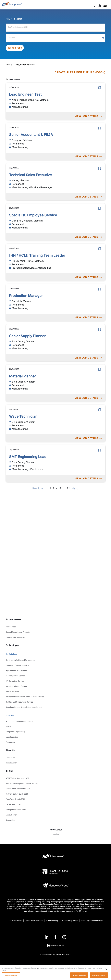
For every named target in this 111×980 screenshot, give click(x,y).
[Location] (55, 38)
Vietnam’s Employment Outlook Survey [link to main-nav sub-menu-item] (22, 783)
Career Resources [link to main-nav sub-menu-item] (13, 804)
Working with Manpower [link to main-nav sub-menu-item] (16, 637)
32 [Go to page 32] (68, 489)
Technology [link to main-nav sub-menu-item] (10, 742)
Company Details (15, 920)
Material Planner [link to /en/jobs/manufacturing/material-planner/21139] (22, 376)
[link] (55, 937)
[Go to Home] (12, 5)
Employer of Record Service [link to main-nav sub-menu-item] (17, 665)
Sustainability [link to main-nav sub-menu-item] (11, 763)
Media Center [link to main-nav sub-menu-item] (11, 815)
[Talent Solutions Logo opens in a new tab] (55, 871)
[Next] (64, 488)
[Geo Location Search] (103, 38)
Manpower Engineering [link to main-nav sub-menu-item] (15, 732)
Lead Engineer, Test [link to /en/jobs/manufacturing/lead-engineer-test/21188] (25, 94)
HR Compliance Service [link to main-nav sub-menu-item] (15, 676)
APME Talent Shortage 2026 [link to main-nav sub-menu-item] (17, 778)
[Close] (106, 973)
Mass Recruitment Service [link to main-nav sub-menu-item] (16, 686)
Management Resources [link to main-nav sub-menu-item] (16, 810)
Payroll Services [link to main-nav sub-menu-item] (12, 691)
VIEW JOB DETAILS (88, 116)
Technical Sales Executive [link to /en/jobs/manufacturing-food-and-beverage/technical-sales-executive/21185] (30, 175)
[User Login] (100, 6)
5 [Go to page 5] (60, 489)
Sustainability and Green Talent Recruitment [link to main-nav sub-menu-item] (24, 707)
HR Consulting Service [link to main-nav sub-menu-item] (15, 681)
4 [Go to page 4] (57, 489)
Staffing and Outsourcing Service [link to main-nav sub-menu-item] (19, 702)
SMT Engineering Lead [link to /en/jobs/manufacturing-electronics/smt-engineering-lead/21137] (28, 457)
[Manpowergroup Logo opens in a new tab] (55, 886)
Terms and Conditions (34, 920)
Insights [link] (10, 771)
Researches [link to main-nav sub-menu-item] (10, 820)
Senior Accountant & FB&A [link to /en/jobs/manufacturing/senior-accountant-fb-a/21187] (31, 135)
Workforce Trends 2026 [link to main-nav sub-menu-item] (15, 799)
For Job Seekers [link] (13, 619)
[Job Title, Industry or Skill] (55, 28)
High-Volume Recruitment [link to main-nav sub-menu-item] (16, 671)
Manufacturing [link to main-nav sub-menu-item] (12, 737)
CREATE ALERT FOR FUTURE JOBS (80, 72)
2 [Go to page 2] (50, 489)
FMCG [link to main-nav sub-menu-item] (8, 726)
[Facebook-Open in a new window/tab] (55, 937)
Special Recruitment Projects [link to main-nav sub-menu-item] (18, 632)
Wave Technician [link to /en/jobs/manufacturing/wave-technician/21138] (23, 416)
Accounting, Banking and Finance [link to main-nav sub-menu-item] (19, 721)
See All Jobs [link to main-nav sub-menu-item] (11, 627)
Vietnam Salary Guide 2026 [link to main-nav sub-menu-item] (17, 794)
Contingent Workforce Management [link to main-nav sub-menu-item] (20, 660)
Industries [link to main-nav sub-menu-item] (10, 715)
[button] (106, 5)
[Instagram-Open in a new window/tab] (64, 937)
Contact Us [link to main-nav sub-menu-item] (10, 758)
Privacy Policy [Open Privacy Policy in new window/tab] (52, 920)
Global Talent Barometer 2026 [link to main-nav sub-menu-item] (18, 789)
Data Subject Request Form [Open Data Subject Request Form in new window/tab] (92, 920)
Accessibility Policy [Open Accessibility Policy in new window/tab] (70, 920)
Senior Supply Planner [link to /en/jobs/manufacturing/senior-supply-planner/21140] (27, 336)
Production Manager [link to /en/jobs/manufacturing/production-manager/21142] (26, 296)
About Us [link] (10, 750)
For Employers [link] (12, 645)
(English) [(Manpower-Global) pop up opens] (55, 945)
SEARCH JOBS (15, 48)
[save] (100, 88)
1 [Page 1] (47, 488)
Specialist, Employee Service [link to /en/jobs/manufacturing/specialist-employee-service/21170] (33, 215)
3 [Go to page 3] (53, 489)
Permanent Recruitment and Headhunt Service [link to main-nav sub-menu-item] (25, 697)
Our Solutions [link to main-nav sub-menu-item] (11, 654)
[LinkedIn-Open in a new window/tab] (47, 937)
